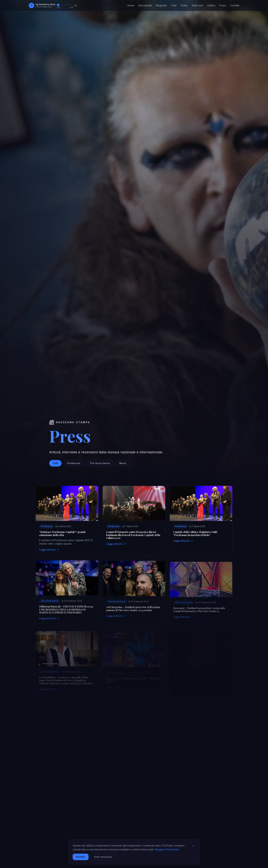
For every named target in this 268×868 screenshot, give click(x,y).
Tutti (55, 463)
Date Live (197, 5)
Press (223, 5)
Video (184, 5)
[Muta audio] (76, 5)
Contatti (235, 5)
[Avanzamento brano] (65, 5)
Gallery (211, 5)
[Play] (31, 5)
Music (123, 463)
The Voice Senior (100, 463)
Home (131, 5)
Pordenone (74, 463)
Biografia (161, 5)
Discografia (145, 5)
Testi (174, 5)
